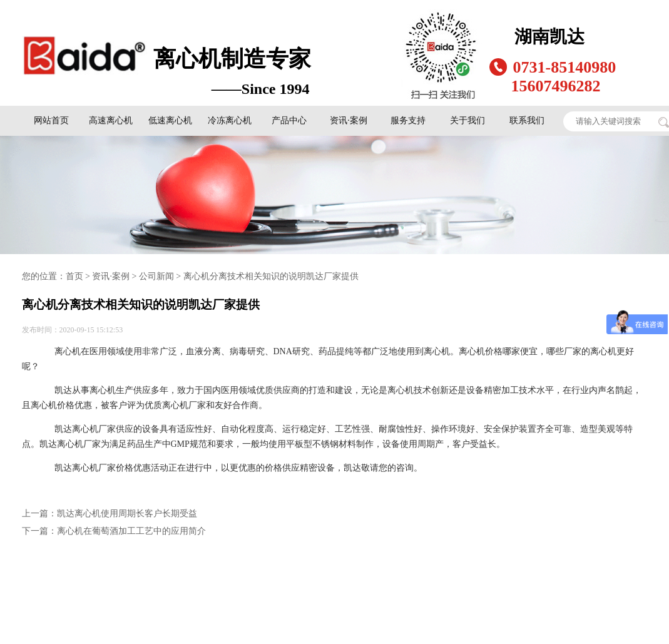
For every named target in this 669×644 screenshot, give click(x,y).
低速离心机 (170, 120)
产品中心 (289, 120)
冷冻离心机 (230, 120)
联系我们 (527, 120)
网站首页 (51, 120)
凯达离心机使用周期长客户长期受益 (127, 514)
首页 (74, 276)
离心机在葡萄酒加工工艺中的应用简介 (131, 531)
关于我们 (467, 120)
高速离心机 (111, 120)
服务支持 (408, 120)
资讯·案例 (349, 120)
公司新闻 (156, 276)
